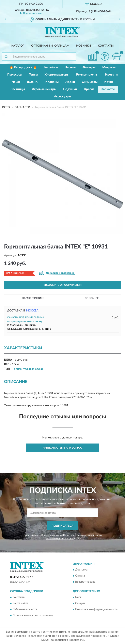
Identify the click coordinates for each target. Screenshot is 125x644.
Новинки (84, 46)
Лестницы (18, 89)
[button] (31, 13)
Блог (78, 597)
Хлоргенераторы (57, 75)
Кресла (89, 89)
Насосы (70, 67)
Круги (109, 82)
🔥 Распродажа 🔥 (23, 67)
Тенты (33, 75)
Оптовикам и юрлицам (50, 46)
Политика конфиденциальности (96, 609)
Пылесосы (15, 75)
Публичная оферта (25, 609)
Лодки (70, 82)
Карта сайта (20, 603)
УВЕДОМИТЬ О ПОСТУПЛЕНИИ (62, 285)
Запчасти (108, 89)
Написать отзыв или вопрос (63, 448)
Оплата (80, 576)
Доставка (81, 570)
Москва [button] (32, 311)
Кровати (111, 75)
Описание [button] (92, 298)
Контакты (106, 46)
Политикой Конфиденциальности (82, 535)
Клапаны (52, 82)
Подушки (70, 89)
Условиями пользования (60, 538)
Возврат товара (85, 582)
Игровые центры (44, 89)
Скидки (80, 603)
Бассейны (51, 67)
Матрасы (109, 67)
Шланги (33, 82)
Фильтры (89, 67)
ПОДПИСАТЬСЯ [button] (62, 526)
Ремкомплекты (87, 75)
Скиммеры (90, 82)
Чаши (16, 82)
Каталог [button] (18, 46)
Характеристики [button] (33, 298)
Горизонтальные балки (28, 369)
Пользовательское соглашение (33, 615)
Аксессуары (62, 96)
